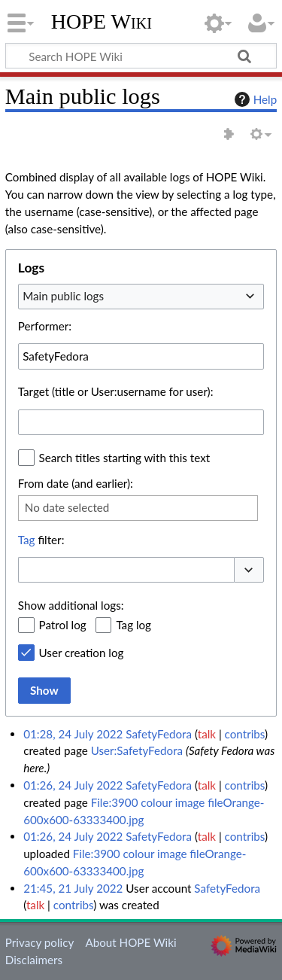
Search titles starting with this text (125, 458)
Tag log (133, 625)
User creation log (82, 653)
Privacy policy (39, 942)
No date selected (67, 507)
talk (207, 734)
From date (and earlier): (76, 483)
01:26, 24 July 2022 (73, 785)
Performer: (45, 326)
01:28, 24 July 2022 (73, 734)
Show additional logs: (71, 605)
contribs (245, 734)
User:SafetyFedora (137, 750)
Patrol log (63, 625)
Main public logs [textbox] (63, 296)
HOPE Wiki (102, 22)
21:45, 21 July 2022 (73, 888)
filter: (41, 540)
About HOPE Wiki (130, 942)
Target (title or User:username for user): (116, 391)
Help (254, 99)
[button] (249, 570)
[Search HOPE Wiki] (141, 56)
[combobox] (141, 297)
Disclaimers (34, 960)
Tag (27, 540)
